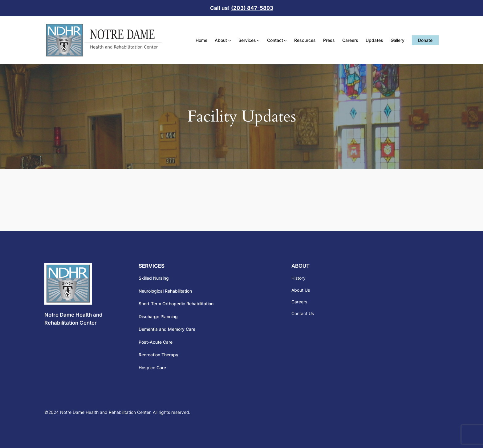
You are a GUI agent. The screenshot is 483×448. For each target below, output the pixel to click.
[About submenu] (230, 40)
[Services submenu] (258, 40)
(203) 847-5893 (252, 8)
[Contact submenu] (285, 40)
